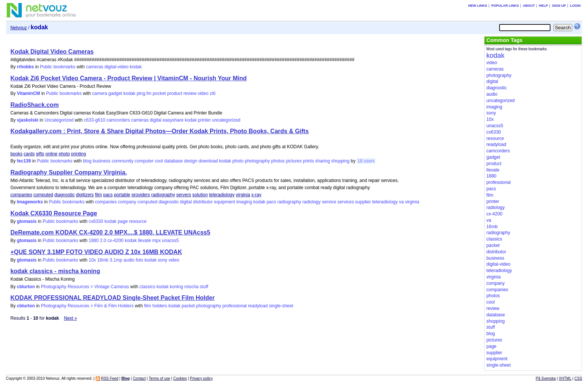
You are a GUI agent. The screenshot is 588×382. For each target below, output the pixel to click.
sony (163, 260)
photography (257, 161)
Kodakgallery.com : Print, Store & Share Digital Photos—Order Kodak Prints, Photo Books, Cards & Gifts (160, 131)
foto (139, 260)
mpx (157, 241)
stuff (204, 287)
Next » (70, 318)
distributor (203, 202)
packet (188, 306)
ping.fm (144, 93)
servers (184, 195)
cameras (94, 67)
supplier (363, 202)
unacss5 (170, 241)
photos (278, 161)
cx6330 (96, 221)
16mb (103, 260)
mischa (191, 287)
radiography (163, 195)
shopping (340, 161)
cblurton (26, 287)
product (175, 93)
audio (129, 260)
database (173, 161)
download (208, 161)
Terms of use (160, 378)
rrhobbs (25, 67)
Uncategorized (59, 120)
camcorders (118, 120)
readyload (258, 306)
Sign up (559, 6)
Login (575, 6)
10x (92, 260)
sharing (322, 161)
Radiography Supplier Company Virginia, (69, 172)
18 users (366, 161)
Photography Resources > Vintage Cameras (85, 287)
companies (21, 195)
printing (79, 154)
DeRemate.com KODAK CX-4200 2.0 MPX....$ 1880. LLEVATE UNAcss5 (110, 232)
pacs (108, 195)
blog (87, 161)
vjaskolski (28, 120)
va (401, 202)
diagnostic (64, 195)
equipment (225, 202)
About (529, 6)
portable (122, 195)
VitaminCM (28, 93)
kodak (136, 67)
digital (155, 120)
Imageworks (30, 202)
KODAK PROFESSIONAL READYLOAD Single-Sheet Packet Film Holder (113, 298)
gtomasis (27, 221)
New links (478, 6)
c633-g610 (95, 120)
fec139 (24, 161)
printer (204, 120)
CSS (578, 378)
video (203, 93)
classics (147, 287)
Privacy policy (201, 378)
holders (160, 306)
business (101, 161)
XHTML (565, 378)
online (51, 154)
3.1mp (116, 260)
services (346, 202)
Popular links (505, 6)
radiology (311, 202)
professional (235, 306)
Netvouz (19, 28)
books (16, 154)
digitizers (85, 195)
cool (159, 161)
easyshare (173, 120)
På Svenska (546, 378)
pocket (159, 93)
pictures (294, 161)
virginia (243, 195)
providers (141, 195)
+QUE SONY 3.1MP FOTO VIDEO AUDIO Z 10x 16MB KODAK (96, 252)
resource (138, 221)
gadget (115, 93)
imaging (244, 202)
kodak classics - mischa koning (55, 271)
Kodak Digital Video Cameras (52, 52)
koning (176, 287)
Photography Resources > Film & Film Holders (87, 306)
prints (308, 161)
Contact (139, 378)
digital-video (117, 67)
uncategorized (226, 120)
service (329, 202)
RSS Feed (109, 378)
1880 (94, 241)
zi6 (212, 93)
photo (64, 154)
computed (43, 195)
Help (543, 6)
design (191, 161)
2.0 (103, 241)
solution (200, 195)
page (123, 221)
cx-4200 (116, 241)
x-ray (256, 195)
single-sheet (281, 306)
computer (144, 161)
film (98, 195)
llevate (145, 241)
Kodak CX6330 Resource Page (54, 213)
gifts (40, 154)
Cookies (180, 378)
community (123, 161)
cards (29, 154)
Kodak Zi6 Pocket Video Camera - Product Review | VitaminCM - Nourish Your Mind (129, 78)
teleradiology (222, 195)
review (190, 93)
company (127, 202)
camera (100, 93)
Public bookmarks (58, 67)
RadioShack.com (35, 105)
